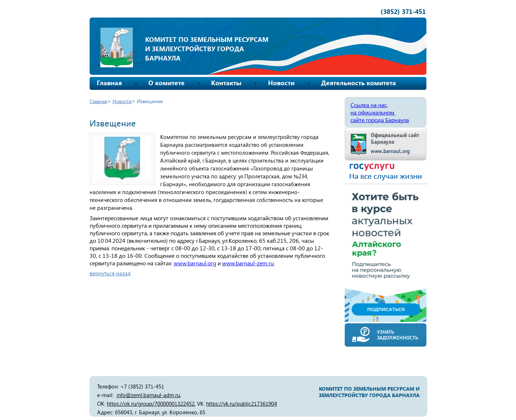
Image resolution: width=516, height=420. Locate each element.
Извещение (150, 101)
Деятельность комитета (359, 83)
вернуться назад (110, 273)
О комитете (166, 83)
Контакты (226, 83)
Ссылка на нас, (369, 105)
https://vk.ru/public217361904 (242, 404)
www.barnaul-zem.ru (248, 263)
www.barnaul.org (195, 263)
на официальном (373, 112)
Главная (109, 83)
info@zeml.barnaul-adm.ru (148, 395)
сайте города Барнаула (380, 120)
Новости (281, 83)
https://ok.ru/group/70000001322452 (151, 404)
